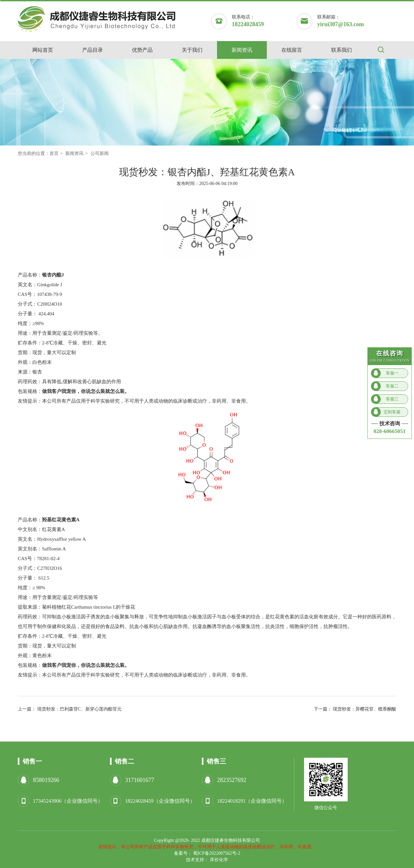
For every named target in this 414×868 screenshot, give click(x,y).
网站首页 (43, 50)
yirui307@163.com (341, 24)
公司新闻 (100, 153)
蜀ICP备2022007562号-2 (217, 853)
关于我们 (192, 50)
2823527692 (232, 780)
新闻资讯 (242, 50)
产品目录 (93, 50)
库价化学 (219, 860)
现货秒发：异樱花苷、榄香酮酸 (365, 709)
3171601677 (140, 780)
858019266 (46, 780)
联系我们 (342, 50)
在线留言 (292, 50)
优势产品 (142, 50)
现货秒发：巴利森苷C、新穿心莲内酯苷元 (79, 709)
